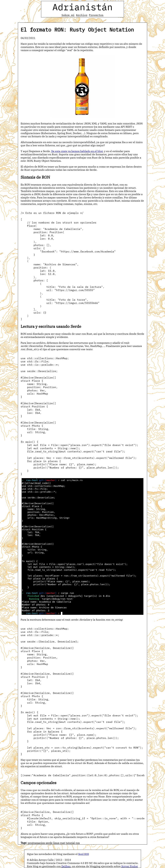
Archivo (82, 15)
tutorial (70, 843)
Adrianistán (82, 7)
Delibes (66, 866)
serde (49, 843)
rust (63, 843)
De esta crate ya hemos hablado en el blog (77, 151)
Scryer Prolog (130, 866)
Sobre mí (68, 15)
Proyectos (96, 15)
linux (56, 843)
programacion (36, 843)
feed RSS (84, 854)
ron (78, 843)
